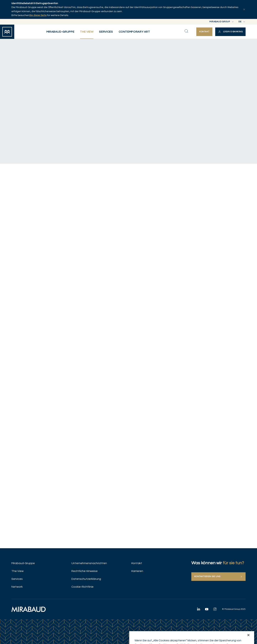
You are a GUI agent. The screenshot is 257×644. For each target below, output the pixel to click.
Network (17, 587)
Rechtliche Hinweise (85, 571)
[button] (230, 32)
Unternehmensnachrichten (89, 563)
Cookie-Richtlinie (82, 587)
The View (17, 571)
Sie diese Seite (38, 15)
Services (17, 579)
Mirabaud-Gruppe (23, 563)
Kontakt (137, 563)
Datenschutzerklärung (86, 579)
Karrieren (137, 571)
